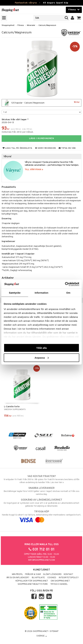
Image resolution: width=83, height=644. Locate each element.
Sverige (42, 636)
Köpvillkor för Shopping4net (32, 581)
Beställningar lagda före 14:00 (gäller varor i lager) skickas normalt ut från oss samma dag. (41, 491)
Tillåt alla (41, 348)
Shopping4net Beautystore (33, 584)
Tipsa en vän (67, 148)
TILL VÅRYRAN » (34, 170)
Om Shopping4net (60, 581)
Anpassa (42, 358)
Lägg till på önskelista (17, 148)
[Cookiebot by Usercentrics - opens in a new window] (65, 284)
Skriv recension (46, 148)
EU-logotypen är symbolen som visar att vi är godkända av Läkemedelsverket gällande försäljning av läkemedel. (41, 503)
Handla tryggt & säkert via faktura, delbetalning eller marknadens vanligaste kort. (41, 516)
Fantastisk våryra (26, 3)
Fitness (21, 25)
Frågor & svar (33, 574)
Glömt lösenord (52, 574)
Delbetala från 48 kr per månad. (18, 132)
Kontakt (68, 574)
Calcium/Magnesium (47, 25)
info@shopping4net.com (42, 560)
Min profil (17, 574)
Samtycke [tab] (15, 293)
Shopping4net (8, 25)
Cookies (52, 578)
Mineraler (31, 25)
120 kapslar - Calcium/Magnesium (41, 103)
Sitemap (54, 631)
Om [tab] (68, 293)
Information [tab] (41, 293)
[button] (79, 18)
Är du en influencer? (18, 578)
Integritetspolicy (69, 578)
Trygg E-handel (59, 584)
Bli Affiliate (38, 578)
